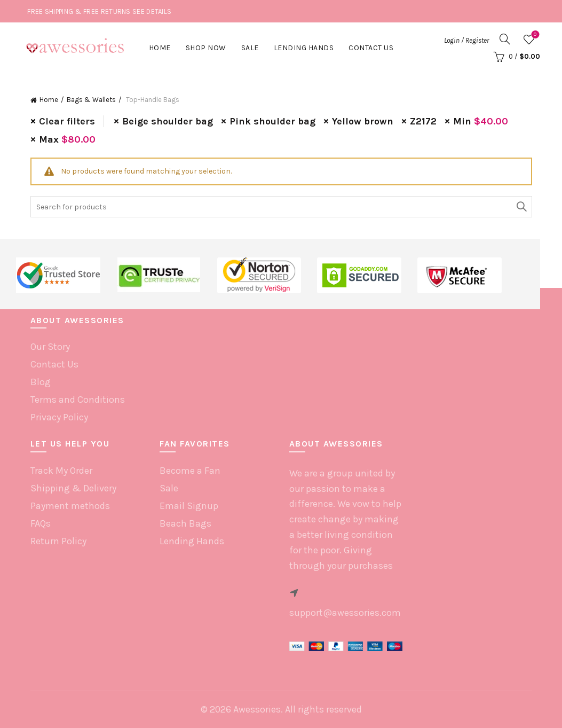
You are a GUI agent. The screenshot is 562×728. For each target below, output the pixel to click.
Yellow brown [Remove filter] (363, 121)
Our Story (50, 347)
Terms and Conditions (78, 400)
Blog (41, 382)
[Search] (505, 39)
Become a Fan (190, 471)
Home (160, 48)
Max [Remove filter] (67, 139)
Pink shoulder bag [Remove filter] (272, 121)
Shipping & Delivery (73, 488)
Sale (250, 48)
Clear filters (67, 121)
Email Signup (189, 506)
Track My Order (61, 471)
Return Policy (58, 541)
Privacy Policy (59, 417)
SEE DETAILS (152, 11)
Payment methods (70, 506)
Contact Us (371, 48)
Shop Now (206, 48)
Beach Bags (185, 523)
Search (521, 207)
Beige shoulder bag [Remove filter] (168, 121)
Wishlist (534, 35)
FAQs (41, 523)
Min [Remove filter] (481, 121)
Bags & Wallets (91, 100)
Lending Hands (192, 541)
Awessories (257, 709)
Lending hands (304, 48)
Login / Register (466, 40)
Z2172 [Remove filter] (423, 121)
